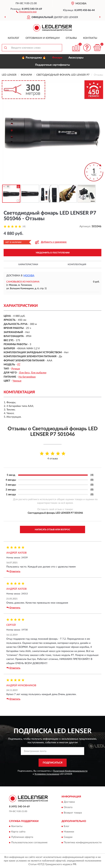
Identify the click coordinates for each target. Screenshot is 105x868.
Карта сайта (18, 832)
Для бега (24, 373)
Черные (17, 381)
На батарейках (27, 377)
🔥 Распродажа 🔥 (34, 58)
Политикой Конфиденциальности (70, 771)
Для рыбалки (39, 373)
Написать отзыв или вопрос (52, 530)
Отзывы (71, 38)
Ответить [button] (13, 571)
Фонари (57, 58)
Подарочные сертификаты (52, 65)
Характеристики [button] (28, 264)
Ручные (16, 369)
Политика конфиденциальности (83, 843)
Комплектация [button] (77, 264)
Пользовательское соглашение (29, 843)
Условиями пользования (47, 774)
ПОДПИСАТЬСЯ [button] (53, 763)
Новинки (69, 832)
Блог (67, 826)
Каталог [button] (14, 38)
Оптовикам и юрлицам (43, 38)
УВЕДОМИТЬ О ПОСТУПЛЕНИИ (53, 253)
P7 (19, 365)
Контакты (90, 38)
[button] (26, 12)
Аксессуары (76, 58)
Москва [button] (29, 276)
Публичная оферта (22, 837)
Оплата (68, 807)
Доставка (69, 802)
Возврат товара (73, 813)
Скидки (68, 837)
